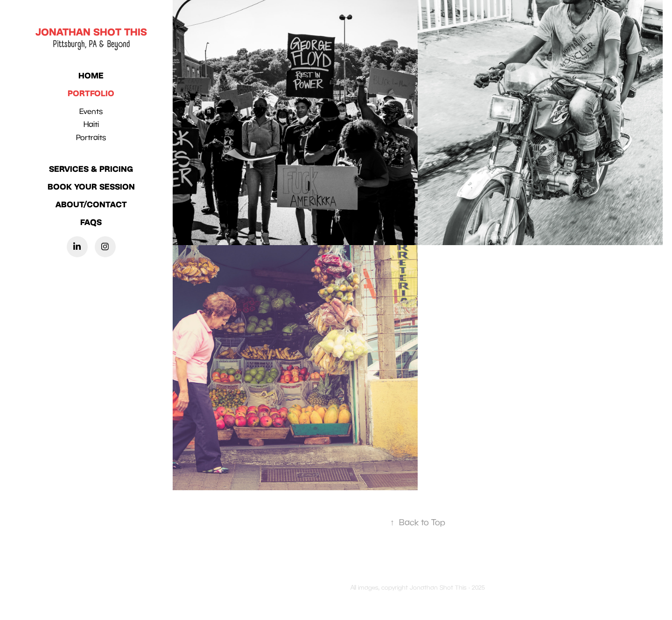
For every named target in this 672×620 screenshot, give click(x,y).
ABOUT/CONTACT (91, 204)
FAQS (91, 222)
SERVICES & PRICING (91, 169)
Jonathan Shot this (91, 32)
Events (91, 111)
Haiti (91, 124)
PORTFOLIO (91, 93)
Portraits (91, 137)
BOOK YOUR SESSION (91, 187)
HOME (91, 75)
